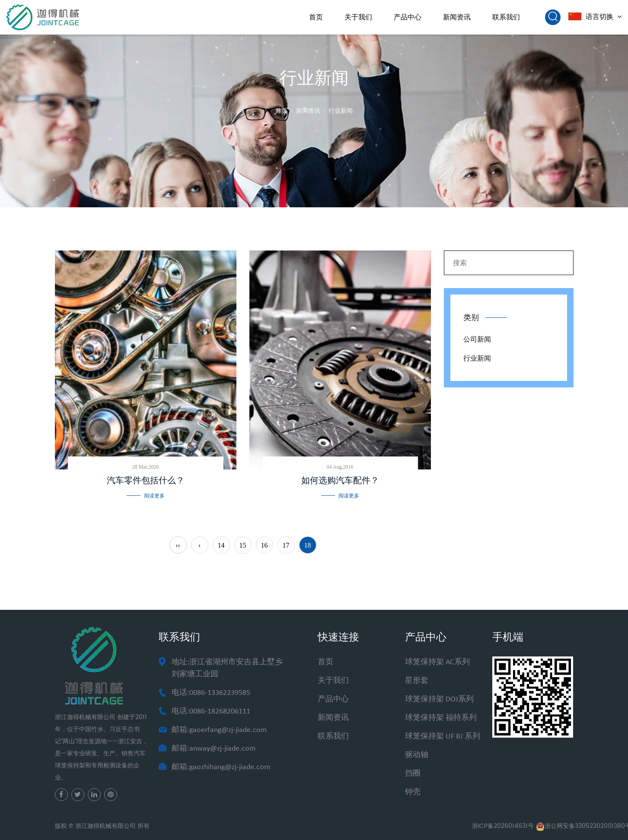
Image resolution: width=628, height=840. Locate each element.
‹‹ (178, 545)
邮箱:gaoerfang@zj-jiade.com (219, 730)
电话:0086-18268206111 (211, 712)
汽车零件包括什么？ (146, 480)
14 (221, 545)
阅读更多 (154, 496)
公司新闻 (477, 339)
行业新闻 (477, 358)
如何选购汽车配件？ (340, 480)
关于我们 (358, 17)
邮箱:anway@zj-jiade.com (214, 749)
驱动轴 (417, 755)
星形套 (417, 681)
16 (265, 545)
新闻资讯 (457, 17)
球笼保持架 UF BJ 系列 (443, 737)
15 (243, 545)
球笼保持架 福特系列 (441, 718)
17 (286, 545)
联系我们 (506, 17)
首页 (316, 17)
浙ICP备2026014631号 (503, 826)
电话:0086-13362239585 (211, 693)
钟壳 (413, 792)
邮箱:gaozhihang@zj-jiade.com (221, 767)
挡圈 (413, 774)
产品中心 (408, 17)
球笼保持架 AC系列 (437, 662)
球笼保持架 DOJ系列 (439, 699)
